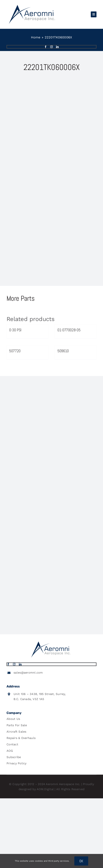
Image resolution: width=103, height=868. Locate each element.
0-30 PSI (15, 330)
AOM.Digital (45, 789)
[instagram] (51, 47)
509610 (63, 351)
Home (36, 37)
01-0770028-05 (69, 330)
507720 (15, 351)
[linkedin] (57, 47)
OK (81, 861)
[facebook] (46, 47)
